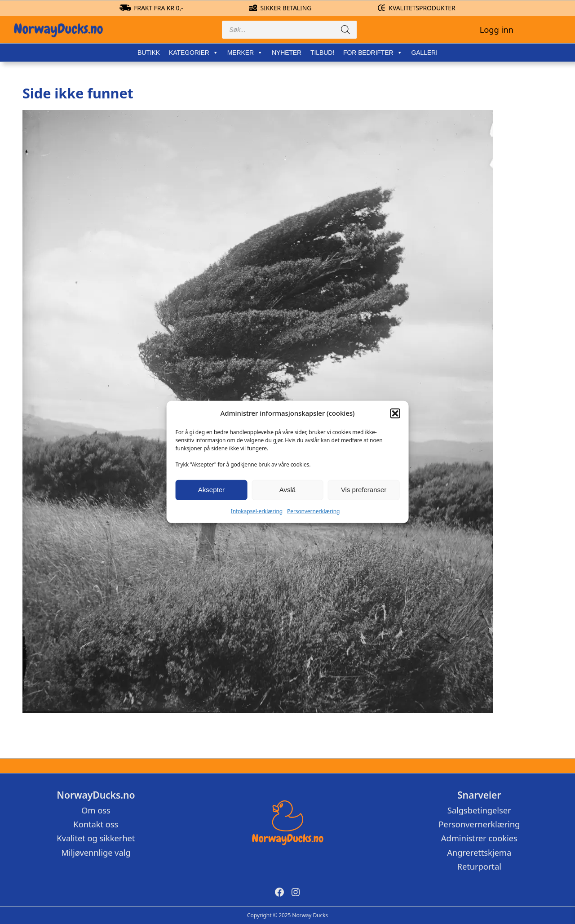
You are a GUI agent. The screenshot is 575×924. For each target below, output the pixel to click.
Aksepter (211, 490)
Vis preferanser (364, 490)
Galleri (424, 53)
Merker (245, 53)
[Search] (345, 30)
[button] (395, 413)
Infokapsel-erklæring (257, 511)
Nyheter (287, 53)
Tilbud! (322, 53)
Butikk (149, 53)
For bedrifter (373, 53)
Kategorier (194, 53)
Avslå (287, 490)
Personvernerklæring (313, 511)
